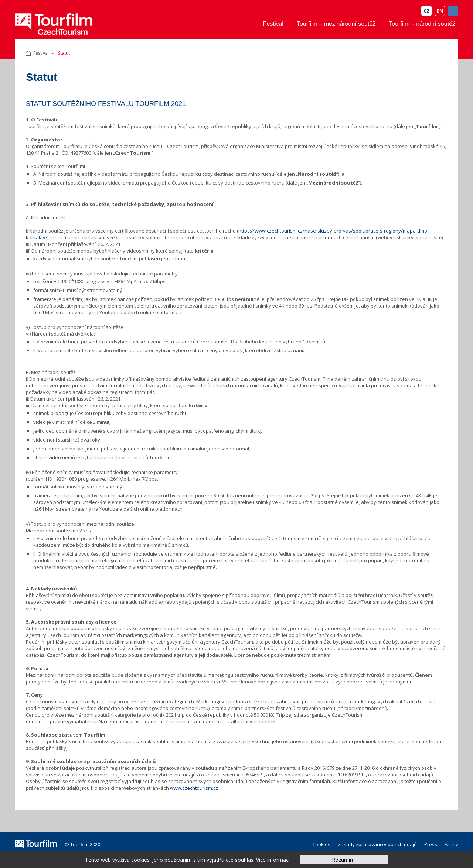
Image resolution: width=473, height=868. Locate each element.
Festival (273, 24)
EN (440, 11)
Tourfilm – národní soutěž (422, 24)
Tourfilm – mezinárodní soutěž (336, 24)
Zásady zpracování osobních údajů (377, 844)
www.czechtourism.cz (194, 788)
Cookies (321, 844)
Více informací (273, 860)
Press (431, 844)
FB (453, 11)
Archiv (451, 844)
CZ (427, 11)
